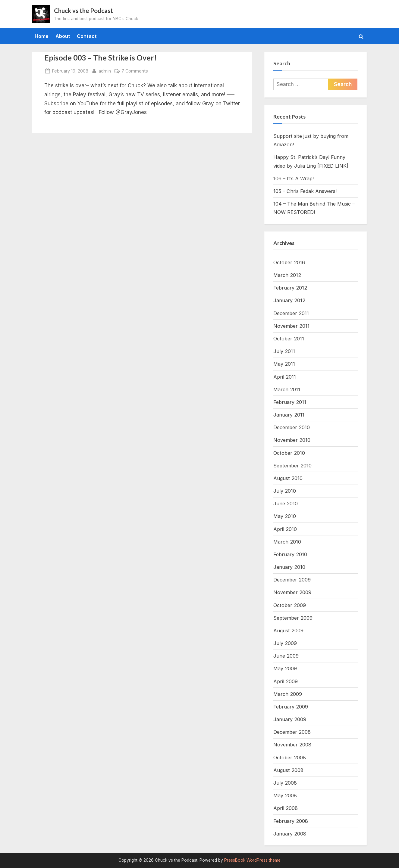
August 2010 (288, 478)
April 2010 (285, 529)
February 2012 (290, 288)
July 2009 (285, 643)
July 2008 (285, 783)
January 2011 (289, 415)
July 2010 (285, 491)
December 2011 (291, 313)
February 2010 (290, 554)
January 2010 (289, 567)
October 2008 (290, 758)
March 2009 (288, 694)
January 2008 (290, 834)
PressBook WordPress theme (252, 860)
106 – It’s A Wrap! (294, 178)
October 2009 (290, 605)
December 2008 (292, 732)
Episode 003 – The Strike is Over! (101, 58)
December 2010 (292, 427)
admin (105, 70)
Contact (87, 36)
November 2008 (292, 745)
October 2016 (289, 262)
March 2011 (287, 389)
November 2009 (292, 592)
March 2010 (287, 542)
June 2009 (286, 656)
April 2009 (286, 681)
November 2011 (291, 326)
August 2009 (288, 631)
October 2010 (289, 453)
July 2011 (284, 351)
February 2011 (290, 402)
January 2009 (290, 719)
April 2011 (285, 377)
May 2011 (284, 364)
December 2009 (292, 580)
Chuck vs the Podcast (83, 11)
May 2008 (285, 795)
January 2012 (289, 300)
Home (42, 36)
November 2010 (292, 440)
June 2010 (286, 504)
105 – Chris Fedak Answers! (305, 191)
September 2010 (292, 466)
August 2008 (288, 770)
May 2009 (285, 668)
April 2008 (286, 808)
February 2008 (291, 821)
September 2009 (293, 618)
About (63, 36)
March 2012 (287, 275)
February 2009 (291, 707)
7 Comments (135, 71)
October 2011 (289, 339)
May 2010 (285, 516)
